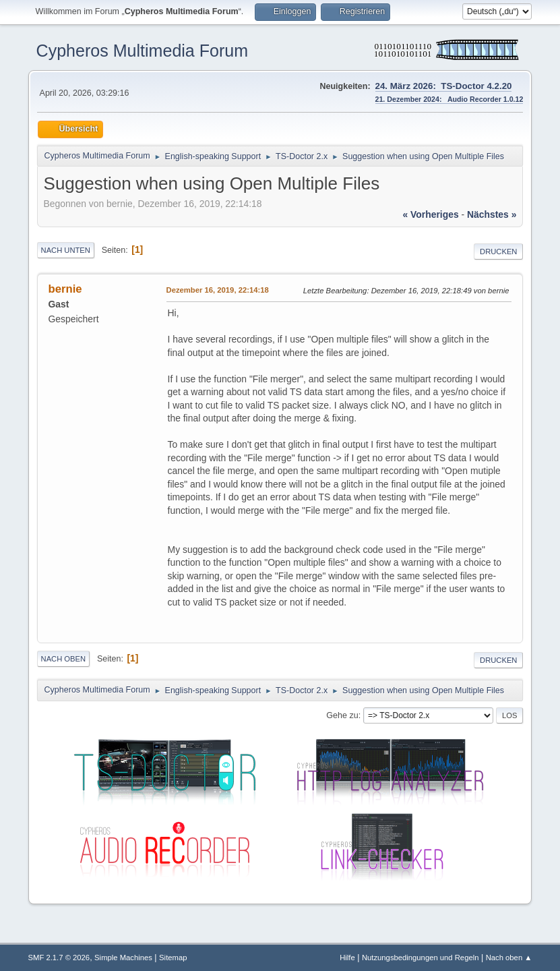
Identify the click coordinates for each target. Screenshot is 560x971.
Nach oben (64, 659)
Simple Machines (123, 958)
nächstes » (492, 214)
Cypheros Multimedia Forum (143, 51)
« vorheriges (430, 214)
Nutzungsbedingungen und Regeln (421, 958)
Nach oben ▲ (509, 958)
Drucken (498, 252)
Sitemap (173, 958)
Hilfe (347, 958)
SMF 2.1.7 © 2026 (59, 958)
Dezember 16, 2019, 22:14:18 (218, 290)
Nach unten (66, 250)
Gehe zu (342, 715)
